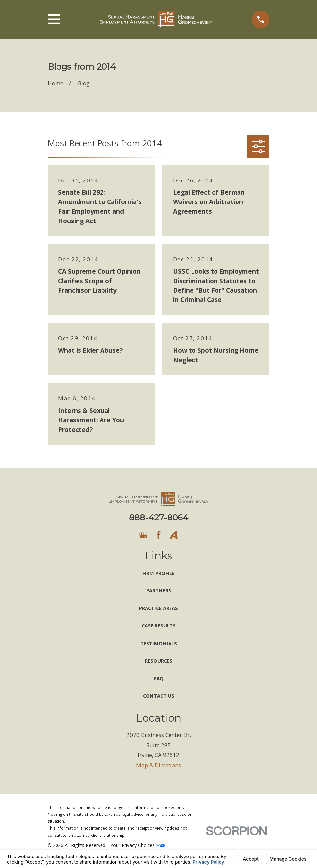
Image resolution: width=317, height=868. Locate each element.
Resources (159, 661)
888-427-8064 (159, 517)
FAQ (159, 678)
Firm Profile (158, 573)
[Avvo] (174, 535)
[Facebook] (159, 535)
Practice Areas (158, 608)
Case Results (159, 625)
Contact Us (159, 696)
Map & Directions (158, 765)
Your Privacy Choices (137, 845)
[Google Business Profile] (143, 535)
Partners (159, 590)
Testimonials (159, 643)
